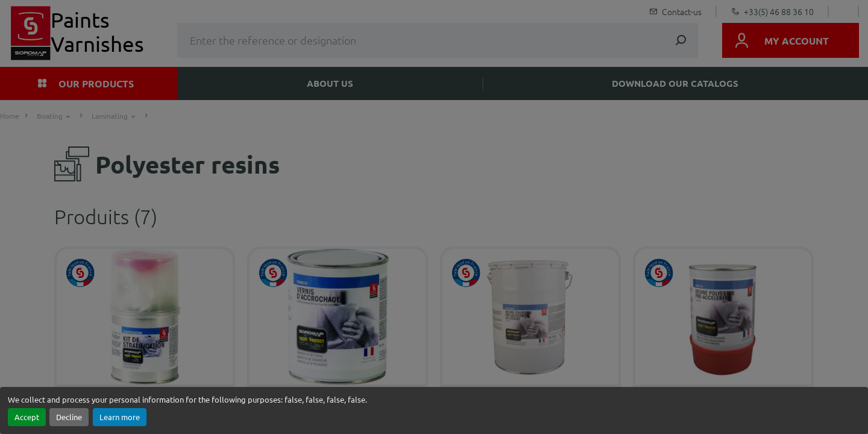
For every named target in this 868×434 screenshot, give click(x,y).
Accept (27, 417)
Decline (69, 417)
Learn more (120, 417)
